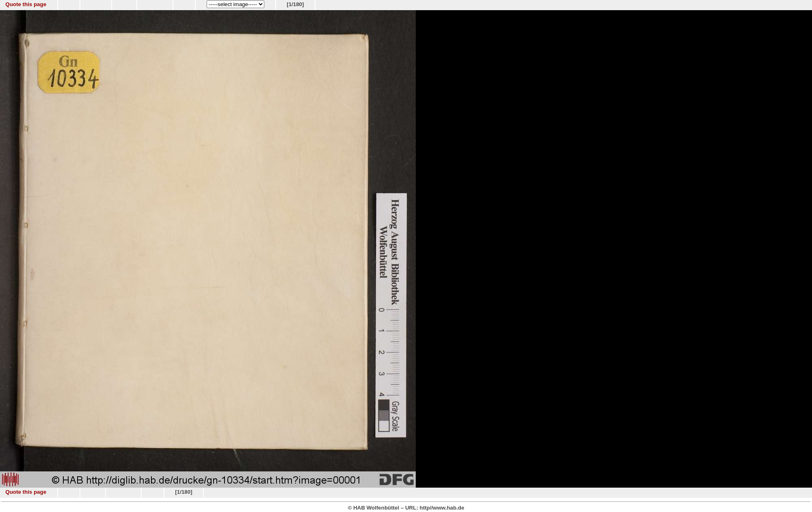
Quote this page (26, 4)
